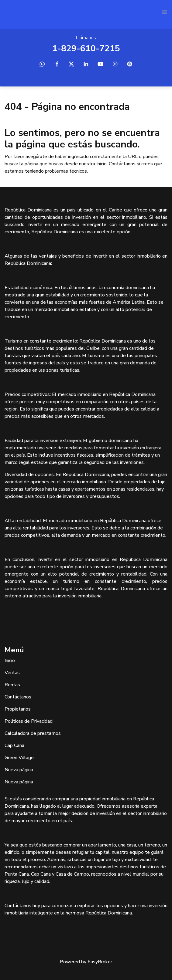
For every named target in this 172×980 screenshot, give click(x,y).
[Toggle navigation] (164, 12)
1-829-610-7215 (86, 49)
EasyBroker (100, 962)
